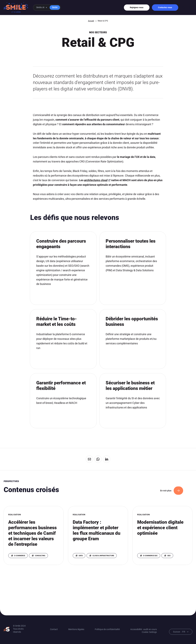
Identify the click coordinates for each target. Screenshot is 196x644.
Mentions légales (76, 629)
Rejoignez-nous (137, 7)
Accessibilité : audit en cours (144, 629)
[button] (47, 8)
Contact (54, 629)
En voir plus (166, 491)
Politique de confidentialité (107, 629)
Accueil (91, 21)
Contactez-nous (165, 7)
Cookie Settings (149, 632)
